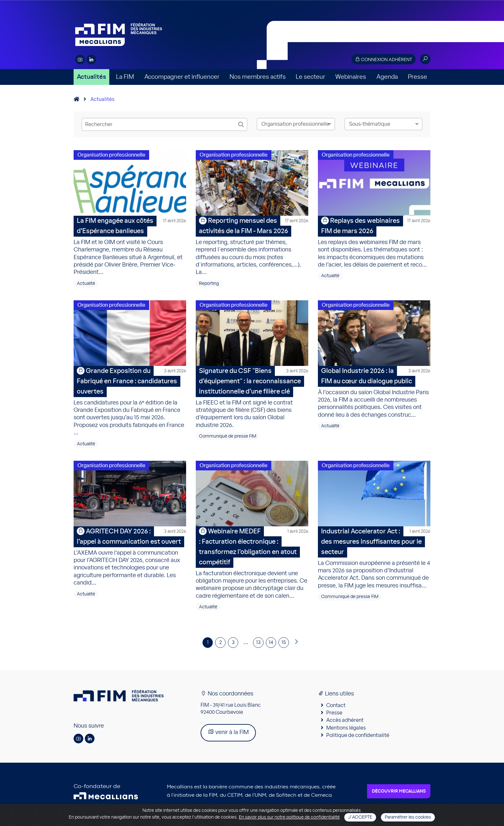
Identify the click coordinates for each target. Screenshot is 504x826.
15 (285, 649)
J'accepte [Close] (360, 817)
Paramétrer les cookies (408, 817)
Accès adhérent (345, 727)
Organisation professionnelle (111, 155)
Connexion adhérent (383, 59)
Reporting (209, 286)
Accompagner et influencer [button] (182, 77)
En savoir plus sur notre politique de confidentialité (289, 817)
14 (272, 649)
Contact (336, 712)
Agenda (387, 77)
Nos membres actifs (258, 77)
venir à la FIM (228, 738)
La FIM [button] (125, 77)
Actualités (91, 77)
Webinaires (351, 77)
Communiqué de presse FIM (228, 440)
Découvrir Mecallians (399, 798)
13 (258, 649)
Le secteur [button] (310, 77)
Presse (418, 77)
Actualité (86, 286)
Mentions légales (346, 734)
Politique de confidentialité (358, 742)
